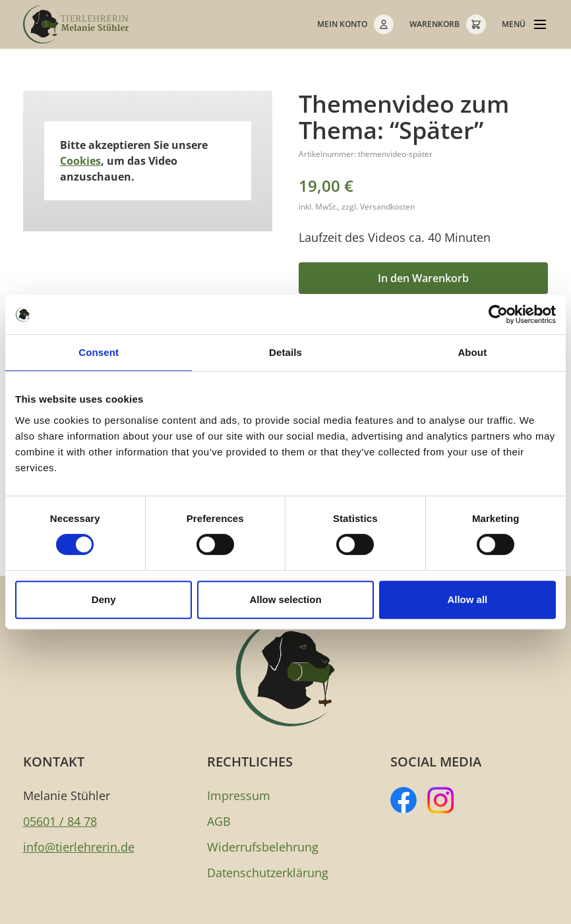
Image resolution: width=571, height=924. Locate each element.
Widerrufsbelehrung (263, 847)
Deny (104, 599)
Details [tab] (285, 352)
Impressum (239, 795)
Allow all (467, 599)
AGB (219, 821)
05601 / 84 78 (60, 821)
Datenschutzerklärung (268, 873)
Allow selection (285, 599)
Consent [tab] (99, 352)
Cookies (80, 161)
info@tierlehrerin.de (79, 847)
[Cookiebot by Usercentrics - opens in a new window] (498, 314)
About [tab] (472, 352)
